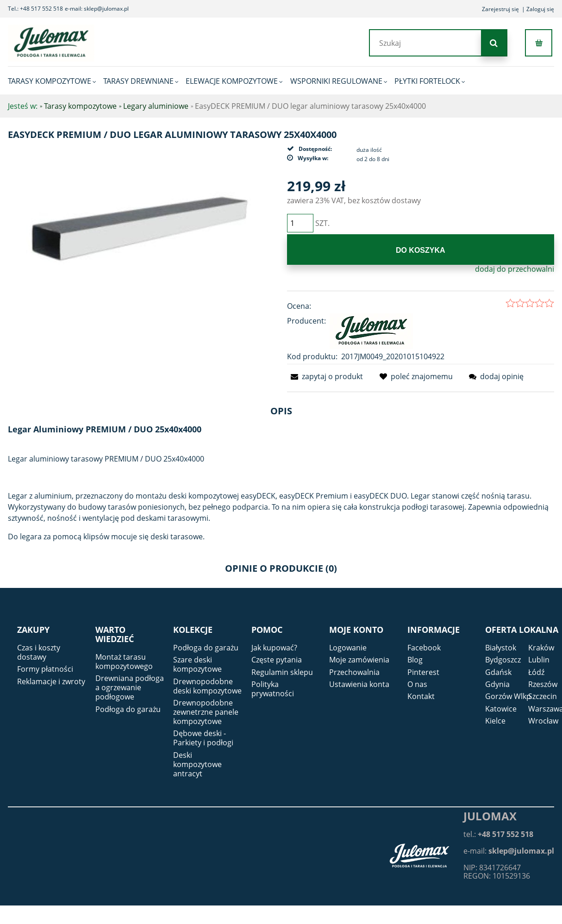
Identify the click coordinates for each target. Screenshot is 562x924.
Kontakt (421, 696)
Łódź (536, 672)
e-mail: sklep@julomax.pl (97, 9)
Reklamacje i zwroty (51, 681)
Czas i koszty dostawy (39, 652)
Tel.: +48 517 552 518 (35, 9)
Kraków (541, 648)
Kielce (495, 721)
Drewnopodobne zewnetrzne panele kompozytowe (206, 712)
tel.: (498, 834)
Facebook (424, 648)
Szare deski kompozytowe (197, 664)
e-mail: (509, 851)
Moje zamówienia (359, 660)
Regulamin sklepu (282, 672)
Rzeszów (543, 684)
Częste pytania (277, 660)
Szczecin (543, 696)
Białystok (501, 648)
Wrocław (543, 721)
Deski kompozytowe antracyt (197, 764)
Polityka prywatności (273, 689)
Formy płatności (45, 669)
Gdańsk (498, 672)
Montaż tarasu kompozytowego (124, 662)
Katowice (501, 709)
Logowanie (348, 648)
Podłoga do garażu (128, 709)
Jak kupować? (274, 648)
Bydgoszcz (503, 660)
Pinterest (423, 672)
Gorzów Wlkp (508, 696)
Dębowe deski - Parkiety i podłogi (203, 738)
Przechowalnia (354, 672)
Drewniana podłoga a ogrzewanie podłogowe (130, 687)
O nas (417, 684)
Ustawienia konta (359, 684)
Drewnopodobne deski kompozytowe (207, 686)
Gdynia (497, 684)
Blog (415, 660)
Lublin (539, 660)
